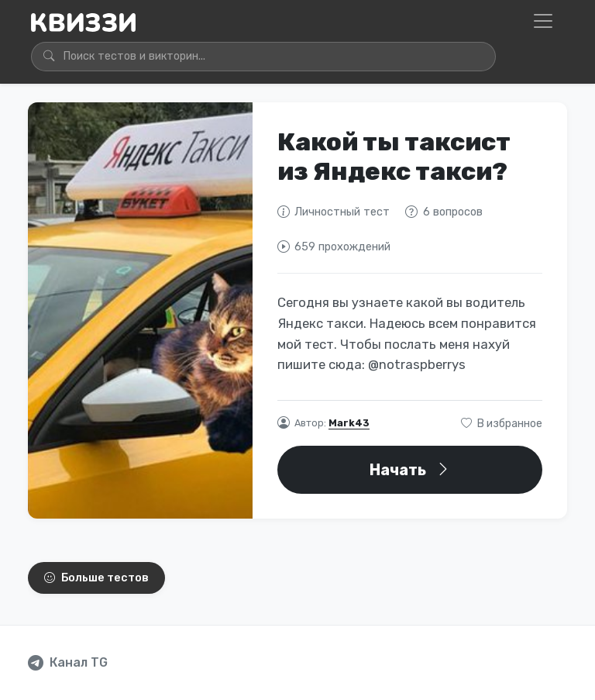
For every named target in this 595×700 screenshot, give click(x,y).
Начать (410, 470)
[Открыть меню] (543, 21)
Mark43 (349, 423)
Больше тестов (96, 578)
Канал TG (79, 662)
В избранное (502, 424)
